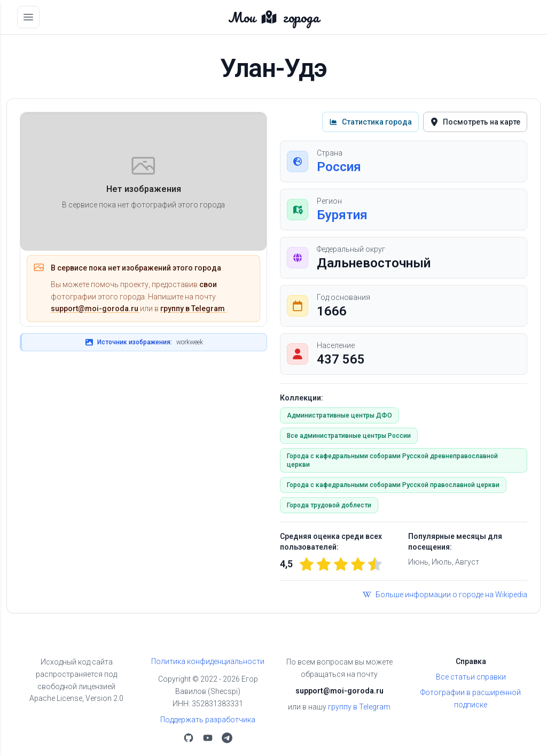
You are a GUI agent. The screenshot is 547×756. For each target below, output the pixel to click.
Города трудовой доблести (329, 505)
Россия (339, 167)
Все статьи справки (471, 677)
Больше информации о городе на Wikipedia (445, 595)
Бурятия (342, 215)
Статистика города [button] (370, 122)
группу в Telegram (193, 308)
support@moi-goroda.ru (95, 308)
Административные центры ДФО (339, 415)
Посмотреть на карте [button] (475, 122)
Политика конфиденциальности (208, 661)
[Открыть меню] (28, 17)
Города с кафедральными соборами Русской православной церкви (393, 485)
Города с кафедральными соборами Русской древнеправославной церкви (392, 460)
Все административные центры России (349, 436)
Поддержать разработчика (208, 720)
